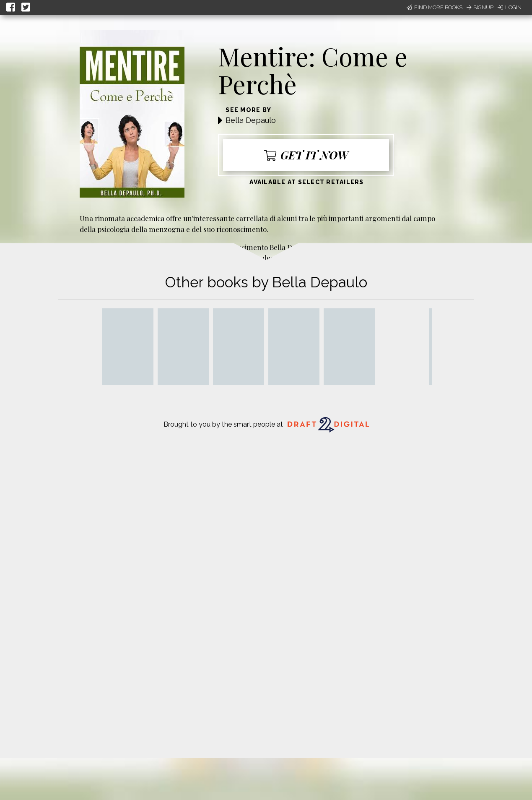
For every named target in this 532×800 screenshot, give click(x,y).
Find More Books (435, 7)
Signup (480, 7)
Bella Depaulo (251, 120)
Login (510, 7)
